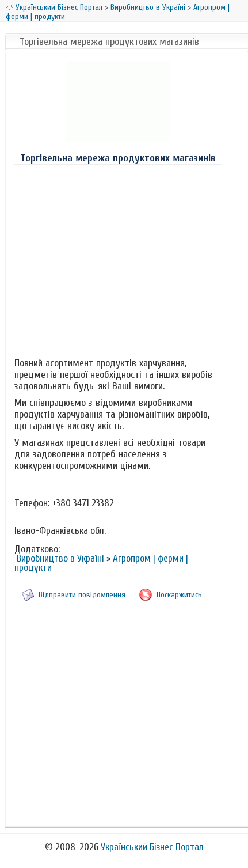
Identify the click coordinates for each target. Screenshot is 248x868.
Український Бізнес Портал (59, 7)
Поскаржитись (179, 595)
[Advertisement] (118, 259)
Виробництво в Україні (148, 7)
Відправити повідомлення (82, 595)
